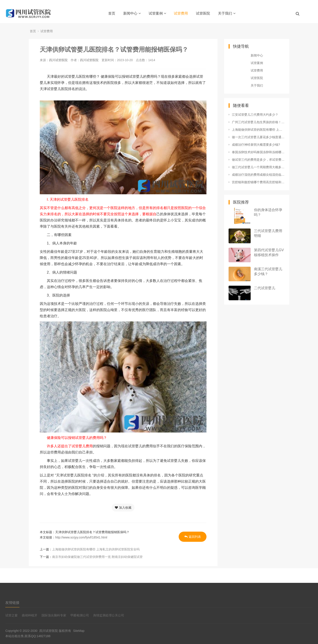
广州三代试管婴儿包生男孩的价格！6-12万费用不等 (258, 122)
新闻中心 (132, 13)
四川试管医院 (58, 60)
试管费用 (181, 13)
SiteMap (79, 631)
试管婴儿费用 (82, 446)
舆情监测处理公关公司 (109, 615)
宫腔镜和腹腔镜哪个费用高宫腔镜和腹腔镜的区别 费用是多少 (258, 182)
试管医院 (203, 13)
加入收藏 (123, 508)
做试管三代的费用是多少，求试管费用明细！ (258, 160)
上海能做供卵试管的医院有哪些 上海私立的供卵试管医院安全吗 (96, 549)
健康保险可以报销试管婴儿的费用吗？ (73, 438)
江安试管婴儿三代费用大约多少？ (255, 115)
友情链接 (12, 603)
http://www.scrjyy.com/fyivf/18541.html (81, 537)
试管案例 (157, 13)
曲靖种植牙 (30, 615)
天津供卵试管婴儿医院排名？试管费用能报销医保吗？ (114, 50)
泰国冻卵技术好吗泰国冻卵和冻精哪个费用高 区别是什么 (258, 152)
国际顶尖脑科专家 (54, 615)
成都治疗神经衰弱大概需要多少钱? (256, 145)
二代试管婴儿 (265, 288)
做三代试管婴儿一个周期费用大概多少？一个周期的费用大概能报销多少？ (258, 167)
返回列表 (193, 537)
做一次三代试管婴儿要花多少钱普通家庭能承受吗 (258, 137)
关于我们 (227, 13)
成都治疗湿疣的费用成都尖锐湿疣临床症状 (258, 175)
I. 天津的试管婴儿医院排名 (64, 199)
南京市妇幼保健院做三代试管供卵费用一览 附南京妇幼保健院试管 (97, 557)
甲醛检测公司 (80, 615)
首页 (112, 13)
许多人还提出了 (56, 446)
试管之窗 (11, 615)
